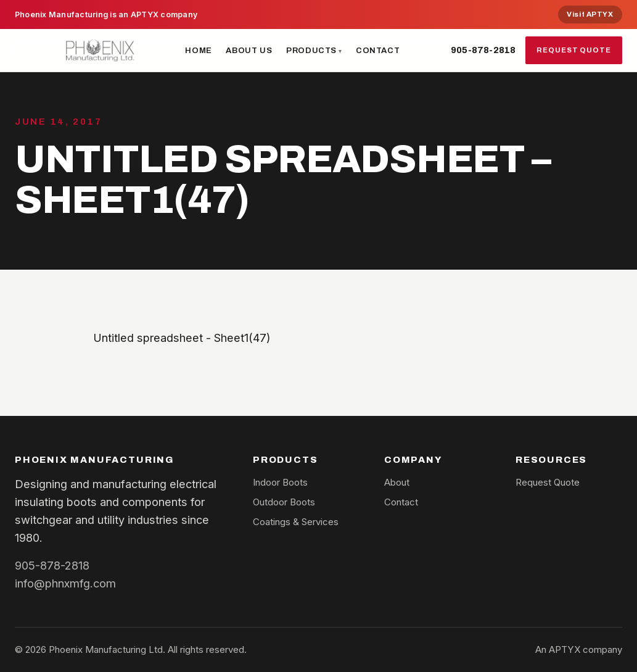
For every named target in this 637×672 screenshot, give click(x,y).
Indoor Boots (280, 482)
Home (199, 50)
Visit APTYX (590, 14)
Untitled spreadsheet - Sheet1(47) (182, 338)
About (397, 482)
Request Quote (574, 50)
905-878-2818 (483, 50)
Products (311, 50)
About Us (249, 50)
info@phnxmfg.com (65, 583)
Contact (378, 50)
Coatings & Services (296, 522)
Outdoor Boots (284, 502)
